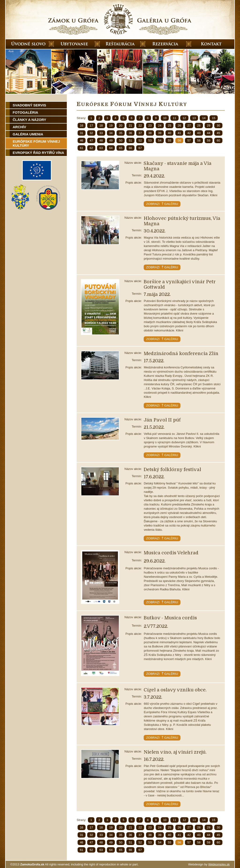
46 (82, 140)
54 (160, 140)
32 (91, 133)
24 (160, 125)
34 (111, 133)
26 (179, 125)
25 (169, 125)
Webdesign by (209, 864)
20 (120, 125)
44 (209, 133)
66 (130, 148)
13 (194, 118)
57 (189, 140)
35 (120, 133)
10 (165, 118)
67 (140, 148)
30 (218, 125)
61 (82, 148)
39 (160, 133)
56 (179, 140)
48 (101, 140)
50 (120, 140)
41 (179, 133)
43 (199, 133)
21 (130, 125)
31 (82, 133)
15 (214, 118)
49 (111, 140)
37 (140, 133)
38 (150, 133)
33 (101, 133)
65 (120, 148)
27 (189, 125)
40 (169, 133)
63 (101, 148)
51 (130, 140)
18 (101, 125)
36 (130, 133)
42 (189, 133)
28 (199, 125)
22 (140, 125)
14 (204, 118)
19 (111, 125)
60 (218, 140)
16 (82, 125)
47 (91, 140)
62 (91, 148)
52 (140, 140)
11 (174, 118)
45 (218, 133)
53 (150, 140)
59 (209, 140)
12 (184, 118)
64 (111, 148)
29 (209, 125)
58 (199, 140)
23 (150, 125)
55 (169, 140)
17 (91, 125)
